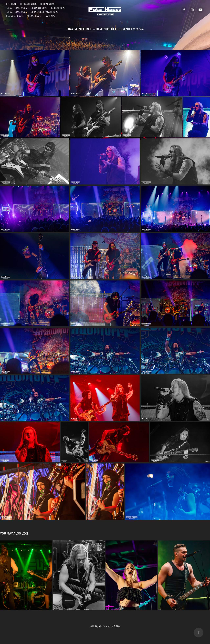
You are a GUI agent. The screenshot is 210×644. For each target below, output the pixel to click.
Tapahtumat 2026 (16, 8)
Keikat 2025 (58, 8)
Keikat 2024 (34, 16)
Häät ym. (50, 16)
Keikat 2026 (47, 4)
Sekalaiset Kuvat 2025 (44, 12)
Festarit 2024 (14, 16)
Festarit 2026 (28, 4)
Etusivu (11, 4)
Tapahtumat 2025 (16, 12)
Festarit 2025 (39, 8)
